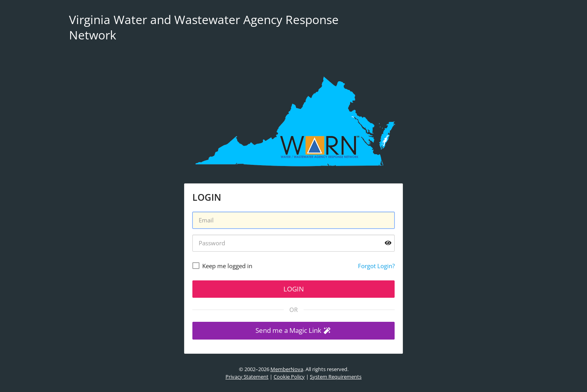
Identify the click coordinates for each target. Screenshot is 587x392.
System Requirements (336, 377)
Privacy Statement (247, 377)
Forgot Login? (376, 266)
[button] (293, 331)
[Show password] (388, 243)
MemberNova (287, 369)
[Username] (293, 220)
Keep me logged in (227, 266)
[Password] (293, 243)
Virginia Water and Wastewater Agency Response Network (204, 27)
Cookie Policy (289, 377)
